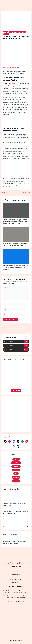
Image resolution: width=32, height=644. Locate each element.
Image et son (16, 466)
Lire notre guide (16, 390)
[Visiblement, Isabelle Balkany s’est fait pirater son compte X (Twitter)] (3, 501)
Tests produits (16, 459)
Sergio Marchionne (15, 87)
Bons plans (16, 477)
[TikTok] (22, 563)
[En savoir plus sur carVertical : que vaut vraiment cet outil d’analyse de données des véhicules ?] (16, 256)
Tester (26, 342)
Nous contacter (16, 574)
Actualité (6, 32)
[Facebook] (11, 563)
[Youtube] (15, 563)
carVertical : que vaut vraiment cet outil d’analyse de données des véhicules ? (16, 267)
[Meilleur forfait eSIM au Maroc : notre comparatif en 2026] (3, 516)
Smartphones (16, 463)
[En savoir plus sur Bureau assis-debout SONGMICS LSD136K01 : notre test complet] (16, 234)
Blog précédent (6, 192)
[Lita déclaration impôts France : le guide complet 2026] (3, 524)
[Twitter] (13, 563)
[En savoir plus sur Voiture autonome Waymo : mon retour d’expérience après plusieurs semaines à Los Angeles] (16, 211)
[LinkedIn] (17, 563)
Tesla (19, 139)
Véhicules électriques (15, 32)
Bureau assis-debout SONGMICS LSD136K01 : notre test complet (15, 245)
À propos (16, 571)
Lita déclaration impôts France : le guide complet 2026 (16, 527)
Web (16, 474)
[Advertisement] (16, 414)
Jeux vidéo (16, 470)
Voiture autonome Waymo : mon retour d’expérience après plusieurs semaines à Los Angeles (16, 222)
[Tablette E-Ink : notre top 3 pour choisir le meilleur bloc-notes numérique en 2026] (3, 493)
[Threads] (20, 563)
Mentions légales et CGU (16, 579)
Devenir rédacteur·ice (16, 582)
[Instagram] (8, 563)
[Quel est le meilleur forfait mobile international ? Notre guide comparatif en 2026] (3, 509)
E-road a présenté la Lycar (13, 83)
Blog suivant (27, 192)
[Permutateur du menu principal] (29, 3)
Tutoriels (16, 481)
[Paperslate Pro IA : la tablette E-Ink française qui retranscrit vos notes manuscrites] (3, 539)
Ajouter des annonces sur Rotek (16, 577)
